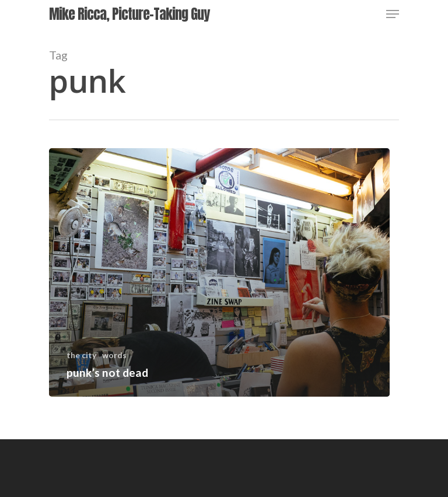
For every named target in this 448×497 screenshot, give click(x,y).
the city (81, 355)
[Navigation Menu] (393, 14)
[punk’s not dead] (219, 272)
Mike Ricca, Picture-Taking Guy (129, 14)
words (114, 355)
